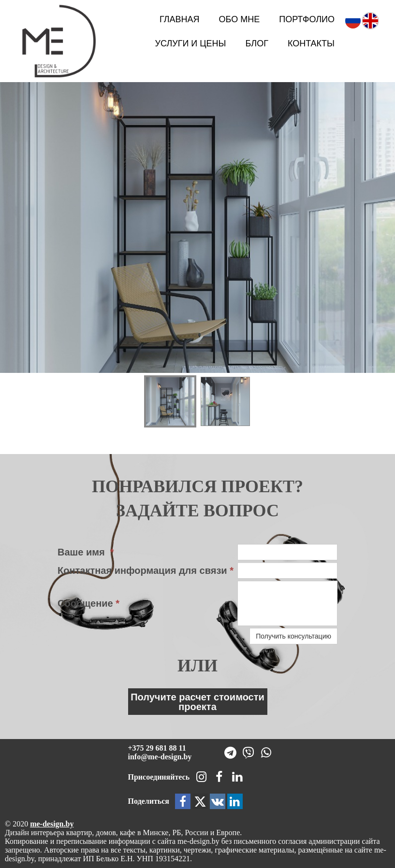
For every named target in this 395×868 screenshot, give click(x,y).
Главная (180, 19)
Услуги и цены (191, 43)
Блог (257, 43)
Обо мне (240, 19)
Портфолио (307, 19)
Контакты (311, 43)
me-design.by (52, 824)
